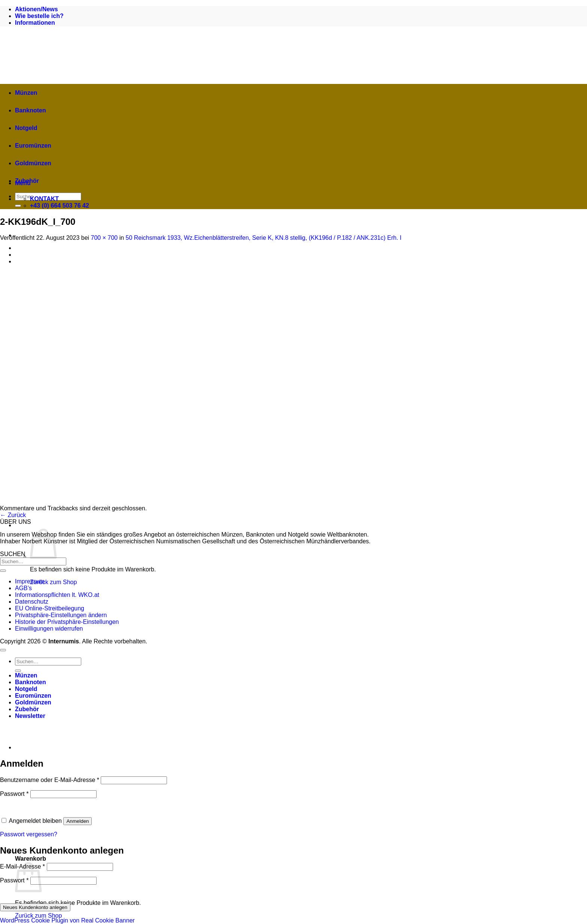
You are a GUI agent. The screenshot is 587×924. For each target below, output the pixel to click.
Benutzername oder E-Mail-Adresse (50, 780)
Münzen (26, 93)
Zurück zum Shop (53, 582)
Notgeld (26, 128)
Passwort (14, 794)
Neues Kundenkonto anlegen (35, 907)
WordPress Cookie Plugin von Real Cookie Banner (67, 920)
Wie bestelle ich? (39, 16)
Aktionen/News (37, 9)
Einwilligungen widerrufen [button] (49, 629)
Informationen (35, 23)
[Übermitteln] (18, 206)
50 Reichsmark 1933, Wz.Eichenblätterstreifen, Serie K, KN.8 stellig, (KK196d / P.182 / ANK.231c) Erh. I (264, 238)
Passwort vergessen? (29, 834)
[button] (146, 525)
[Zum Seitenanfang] (3, 650)
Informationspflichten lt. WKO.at (57, 595)
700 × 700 (104, 238)
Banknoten (31, 110)
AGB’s (23, 588)
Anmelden (77, 821)
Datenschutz (32, 602)
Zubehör (27, 181)
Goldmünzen (33, 163)
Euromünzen (33, 146)
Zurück (13, 515)
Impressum (30, 581)
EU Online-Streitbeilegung (50, 608)
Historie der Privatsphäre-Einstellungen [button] (67, 622)
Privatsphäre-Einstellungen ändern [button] (61, 615)
